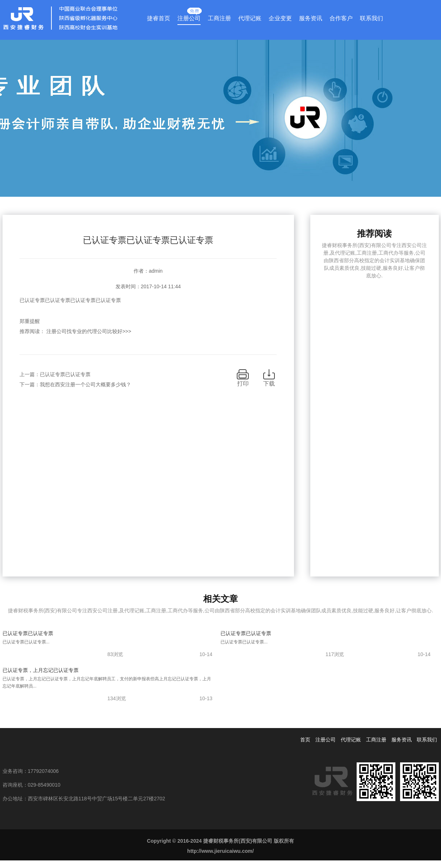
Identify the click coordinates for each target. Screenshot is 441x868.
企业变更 (280, 18)
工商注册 (219, 18)
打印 (243, 384)
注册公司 (189, 17)
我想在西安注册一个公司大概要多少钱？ (85, 384)
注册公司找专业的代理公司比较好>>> (89, 331)
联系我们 (371, 18)
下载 (269, 384)
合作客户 (341, 18)
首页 (305, 740)
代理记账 (250, 18)
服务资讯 (311, 18)
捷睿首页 (159, 18)
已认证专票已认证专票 (65, 374)
